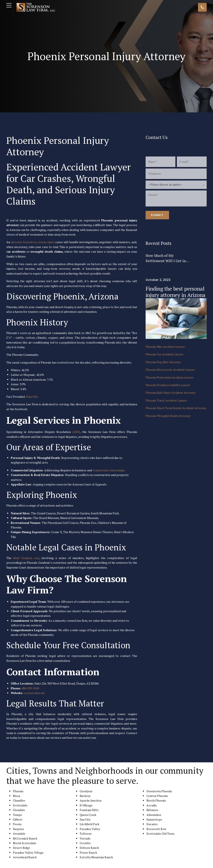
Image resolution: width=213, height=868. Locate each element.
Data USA (33, 397)
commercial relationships (110, 470)
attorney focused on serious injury (33, 242)
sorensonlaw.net (35, 693)
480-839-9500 (30, 688)
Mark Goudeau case (27, 558)
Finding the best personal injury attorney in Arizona (175, 292)
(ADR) (76, 432)
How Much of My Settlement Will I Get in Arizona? (166, 258)
